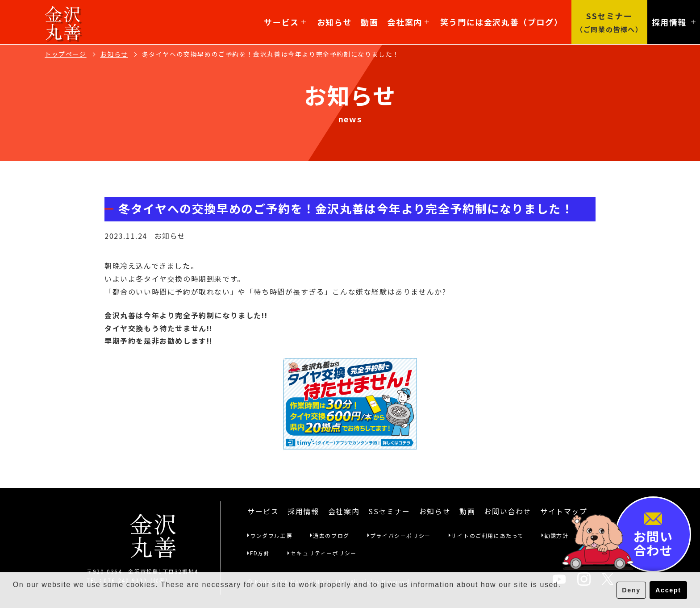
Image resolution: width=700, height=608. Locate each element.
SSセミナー (389, 511)
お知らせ (334, 22)
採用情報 (303, 511)
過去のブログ (331, 535)
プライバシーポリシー (400, 535)
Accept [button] (668, 590)
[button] (14, 596)
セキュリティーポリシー (323, 553)
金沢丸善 (63, 22)
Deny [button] (631, 590)
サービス (285, 22)
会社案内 (408, 22)
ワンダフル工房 (271, 535)
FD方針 (260, 553)
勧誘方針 (556, 535)
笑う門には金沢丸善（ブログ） (501, 22)
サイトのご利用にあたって (487, 535)
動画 (369, 22)
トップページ (66, 54)
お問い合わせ (508, 511)
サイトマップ (564, 511)
